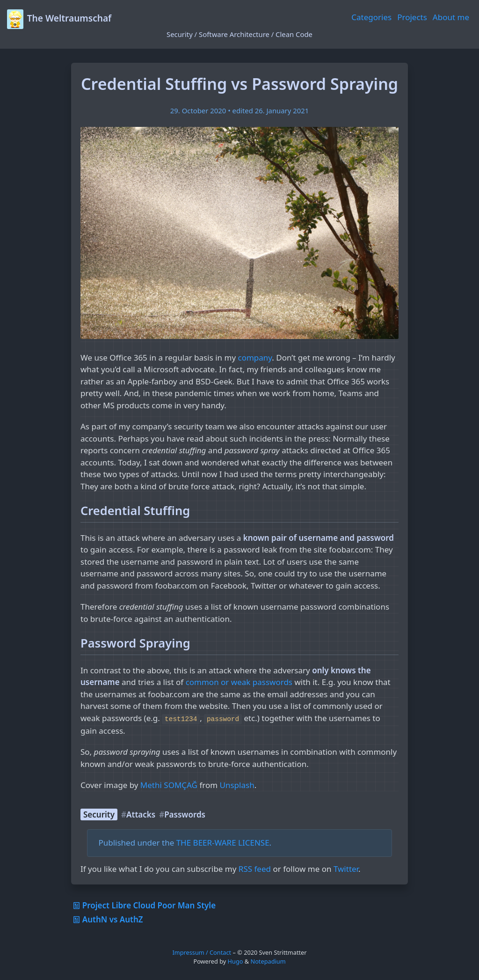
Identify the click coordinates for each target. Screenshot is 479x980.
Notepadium (268, 961)
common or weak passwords (239, 682)
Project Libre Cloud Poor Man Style (143, 905)
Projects (412, 17)
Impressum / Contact (202, 952)
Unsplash (237, 785)
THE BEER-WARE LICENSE (223, 843)
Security (99, 814)
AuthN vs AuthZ (107, 919)
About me (451, 17)
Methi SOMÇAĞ (169, 785)
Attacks (141, 814)
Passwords (185, 814)
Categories (371, 17)
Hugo (236, 961)
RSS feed (255, 869)
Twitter (346, 869)
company (255, 357)
